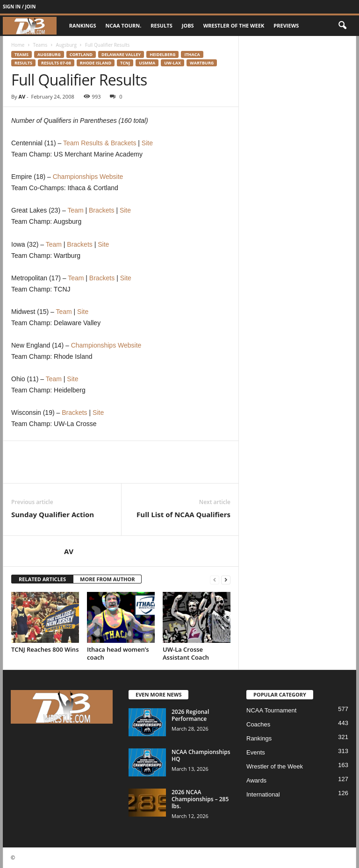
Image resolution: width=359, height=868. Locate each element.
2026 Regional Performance (190, 715)
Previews (286, 25)
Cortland (81, 54)
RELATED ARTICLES (42, 579)
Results (161, 25)
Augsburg (66, 45)
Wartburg (202, 63)
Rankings (83, 25)
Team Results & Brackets (100, 143)
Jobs (188, 25)
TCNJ (125, 63)
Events (256, 752)
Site (147, 143)
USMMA (147, 63)
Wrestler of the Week (234, 25)
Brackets (101, 210)
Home (18, 45)
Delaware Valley (121, 54)
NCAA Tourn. (124, 25)
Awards (256, 780)
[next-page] (226, 580)
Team (75, 210)
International (263, 794)
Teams (40, 45)
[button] (342, 26)
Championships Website (88, 177)
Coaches (258, 724)
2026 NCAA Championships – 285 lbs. (200, 799)
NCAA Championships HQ (201, 755)
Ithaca (192, 54)
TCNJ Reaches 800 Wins (45, 649)
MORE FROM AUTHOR (107, 579)
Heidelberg (162, 54)
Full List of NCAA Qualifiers (183, 514)
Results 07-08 (56, 63)
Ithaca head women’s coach (118, 653)
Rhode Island (96, 63)
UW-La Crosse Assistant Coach (186, 653)
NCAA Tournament (271, 710)
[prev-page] (215, 580)
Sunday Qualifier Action (53, 514)
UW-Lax (172, 63)
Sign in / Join (19, 7)
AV (22, 96)
